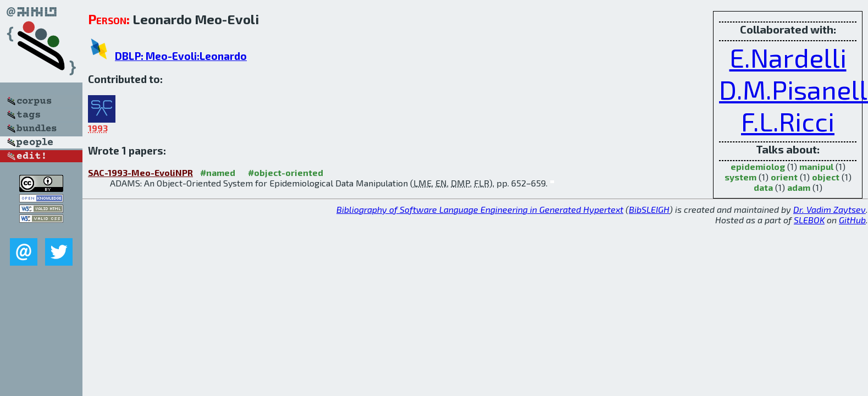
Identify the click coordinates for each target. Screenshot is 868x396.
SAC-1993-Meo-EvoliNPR (140, 172)
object (826, 177)
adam (799, 187)
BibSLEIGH (649, 209)
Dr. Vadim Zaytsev (830, 209)
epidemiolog (758, 166)
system (740, 177)
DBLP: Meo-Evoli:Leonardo (181, 56)
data (763, 187)
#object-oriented (286, 172)
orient (784, 177)
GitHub (852, 220)
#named (218, 172)
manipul (816, 166)
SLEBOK (809, 220)
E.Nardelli (788, 57)
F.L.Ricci (788, 121)
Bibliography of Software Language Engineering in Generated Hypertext (480, 209)
